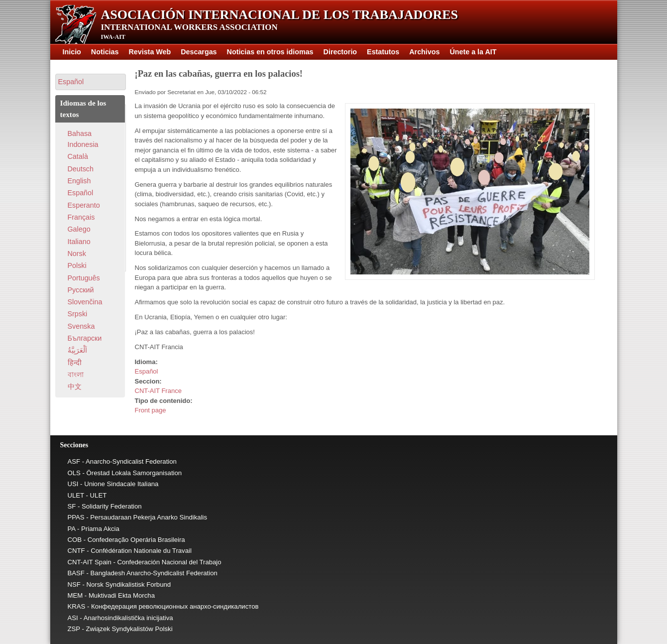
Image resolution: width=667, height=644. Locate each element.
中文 (75, 386)
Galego (79, 229)
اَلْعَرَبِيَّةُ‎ (77, 350)
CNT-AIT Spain (90, 562)
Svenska (81, 326)
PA (72, 529)
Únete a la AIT (473, 52)
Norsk (77, 254)
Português (84, 278)
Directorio (340, 52)
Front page (151, 410)
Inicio (72, 52)
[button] (91, 82)
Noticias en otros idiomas (270, 52)
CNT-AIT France (158, 391)
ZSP (74, 629)
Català (78, 156)
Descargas (199, 52)
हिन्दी (75, 363)
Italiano (79, 242)
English (79, 181)
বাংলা (76, 375)
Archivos (424, 52)
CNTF (76, 551)
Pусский (81, 290)
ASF (74, 461)
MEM (75, 595)
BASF (76, 573)
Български (85, 338)
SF (72, 506)
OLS (74, 473)
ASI (73, 618)
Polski (77, 265)
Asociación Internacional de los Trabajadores (280, 15)
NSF (74, 584)
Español (147, 371)
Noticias (105, 52)
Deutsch (81, 169)
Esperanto (84, 205)
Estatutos (383, 52)
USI (73, 484)
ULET (76, 495)
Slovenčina (85, 302)
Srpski (78, 314)
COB (75, 540)
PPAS (76, 517)
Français (81, 217)
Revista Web (150, 52)
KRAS (77, 606)
